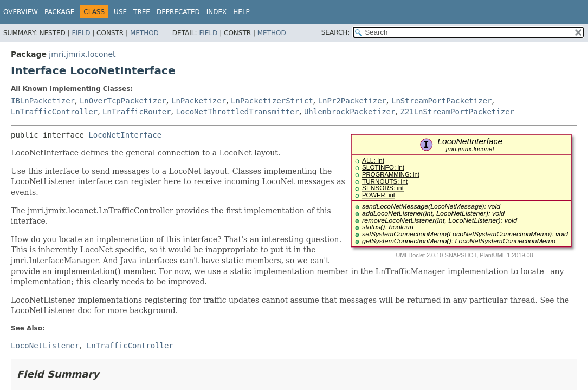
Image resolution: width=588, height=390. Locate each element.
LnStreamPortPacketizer (441, 101)
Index (217, 12)
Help (241, 12)
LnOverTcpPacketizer (123, 101)
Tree (142, 12)
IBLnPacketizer (43, 101)
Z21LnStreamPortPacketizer (457, 112)
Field (81, 33)
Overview (21, 12)
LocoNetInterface (125, 135)
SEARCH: (336, 32)
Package (59, 12)
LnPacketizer (199, 101)
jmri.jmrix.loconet (82, 54)
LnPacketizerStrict (272, 101)
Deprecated (178, 12)
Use (120, 12)
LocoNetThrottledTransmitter (237, 112)
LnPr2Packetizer (352, 101)
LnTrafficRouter (137, 112)
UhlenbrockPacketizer (350, 112)
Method (144, 33)
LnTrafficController (54, 112)
